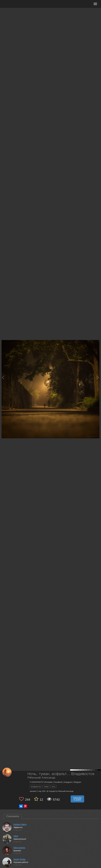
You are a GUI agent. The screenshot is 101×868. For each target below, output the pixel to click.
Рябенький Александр (41, 778)
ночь (53, 787)
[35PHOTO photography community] (14, 4)
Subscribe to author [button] (77, 799)
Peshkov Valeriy (20, 824)
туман (46, 787)
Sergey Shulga (20, 859)
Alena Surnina (19, 848)
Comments (13, 816)
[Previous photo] (3, 377)
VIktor (16, 836)
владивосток (36, 787)
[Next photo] (98, 377)
